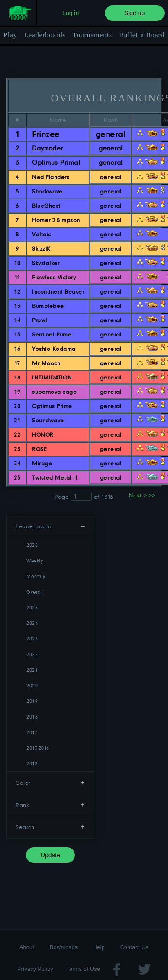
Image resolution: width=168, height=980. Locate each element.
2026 (32, 545)
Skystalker (46, 263)
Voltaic (41, 234)
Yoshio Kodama (54, 349)
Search (25, 827)
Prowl (39, 320)
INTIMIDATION (52, 377)
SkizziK (41, 248)
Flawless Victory (54, 277)
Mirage (42, 463)
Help (99, 947)
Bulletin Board (142, 35)
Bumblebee (48, 306)
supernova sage (54, 392)
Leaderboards (45, 35)
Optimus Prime (52, 406)
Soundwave (48, 420)
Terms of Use (84, 969)
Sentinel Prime (52, 334)
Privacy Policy (35, 969)
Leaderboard (34, 526)
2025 (32, 607)
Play (10, 35)
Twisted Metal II (55, 477)
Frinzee (46, 134)
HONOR (43, 434)
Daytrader (47, 148)
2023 (32, 639)
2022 (32, 654)
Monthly (36, 576)
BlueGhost (46, 206)
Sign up (134, 13)
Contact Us (134, 947)
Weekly (35, 560)
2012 (32, 763)
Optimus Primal (56, 162)
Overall (35, 592)
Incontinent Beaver (58, 291)
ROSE (39, 449)
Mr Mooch (46, 363)
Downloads (64, 947)
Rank (22, 805)
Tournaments (93, 35)
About (27, 947)
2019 (32, 701)
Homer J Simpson (56, 220)
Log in (71, 13)
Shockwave (47, 191)
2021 (32, 670)
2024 (32, 623)
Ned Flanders (51, 177)
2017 (32, 732)
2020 (32, 685)
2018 (32, 717)
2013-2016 (38, 748)
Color (23, 783)
